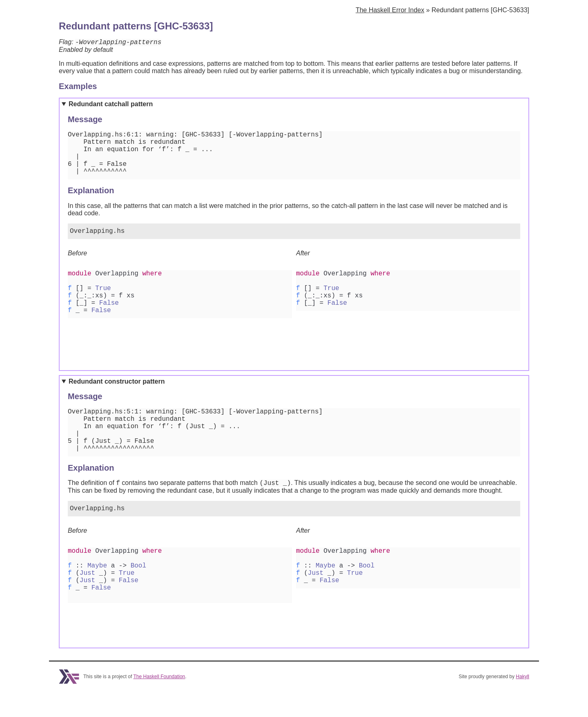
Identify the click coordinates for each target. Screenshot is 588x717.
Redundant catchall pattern (111, 105)
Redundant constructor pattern (117, 394)
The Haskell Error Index (390, 10)
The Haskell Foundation (159, 702)
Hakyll (522, 702)
